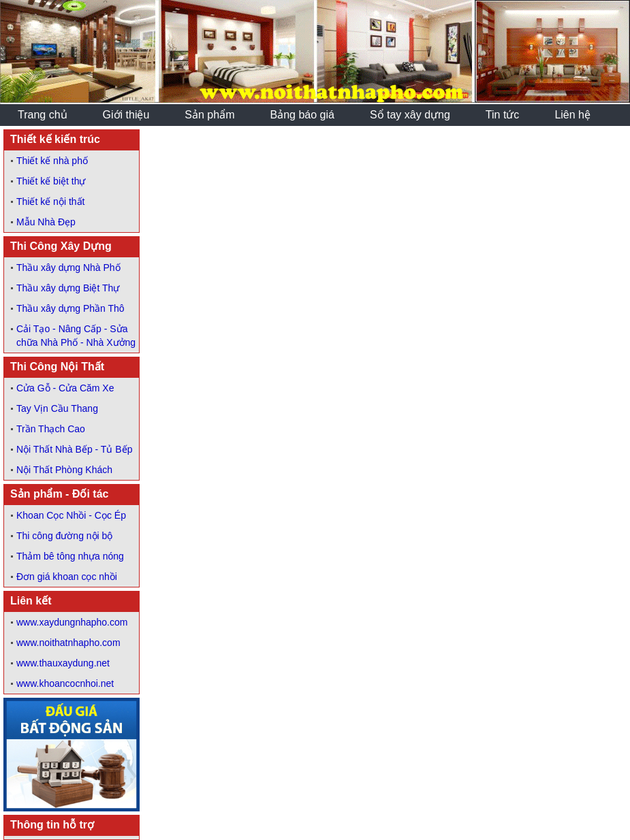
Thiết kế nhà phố (52, 161)
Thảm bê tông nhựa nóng (70, 556)
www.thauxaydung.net (63, 663)
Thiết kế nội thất (50, 201)
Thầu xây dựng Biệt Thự (68, 288)
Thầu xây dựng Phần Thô (70, 308)
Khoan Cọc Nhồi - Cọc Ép (71, 515)
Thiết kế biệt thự (51, 181)
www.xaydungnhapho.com (72, 622)
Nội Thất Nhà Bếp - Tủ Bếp (74, 449)
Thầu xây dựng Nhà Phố (68, 268)
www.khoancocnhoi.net (65, 683)
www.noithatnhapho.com (68, 643)
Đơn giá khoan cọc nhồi (67, 577)
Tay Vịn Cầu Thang (57, 408)
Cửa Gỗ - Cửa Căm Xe (65, 388)
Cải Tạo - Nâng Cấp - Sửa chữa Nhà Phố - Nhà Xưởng (76, 336)
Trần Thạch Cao (51, 429)
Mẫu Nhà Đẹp (46, 222)
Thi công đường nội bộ (64, 536)
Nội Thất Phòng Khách (64, 470)
